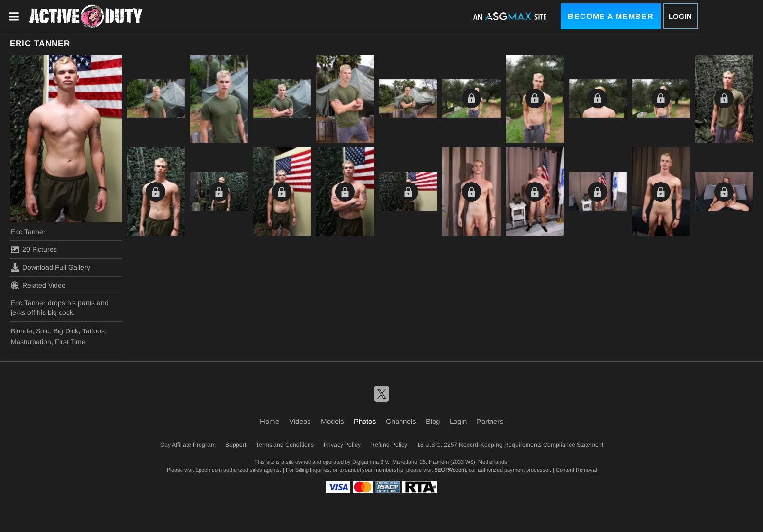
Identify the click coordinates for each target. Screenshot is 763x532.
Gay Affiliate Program (188, 445)
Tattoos (93, 331)
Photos (365, 421)
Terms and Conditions (285, 445)
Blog (433, 421)
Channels (401, 421)
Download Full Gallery (50, 268)
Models (332, 421)
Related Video (38, 285)
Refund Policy (389, 445)
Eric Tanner (28, 232)
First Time (70, 342)
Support (236, 445)
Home (270, 421)
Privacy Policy (342, 445)
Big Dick (66, 331)
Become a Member (611, 16)
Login (680, 16)
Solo (43, 331)
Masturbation (31, 342)
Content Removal (576, 470)
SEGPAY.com (450, 470)
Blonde (21, 331)
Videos (300, 421)
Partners (490, 421)
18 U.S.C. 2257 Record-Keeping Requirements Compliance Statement (510, 445)
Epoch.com (209, 470)
